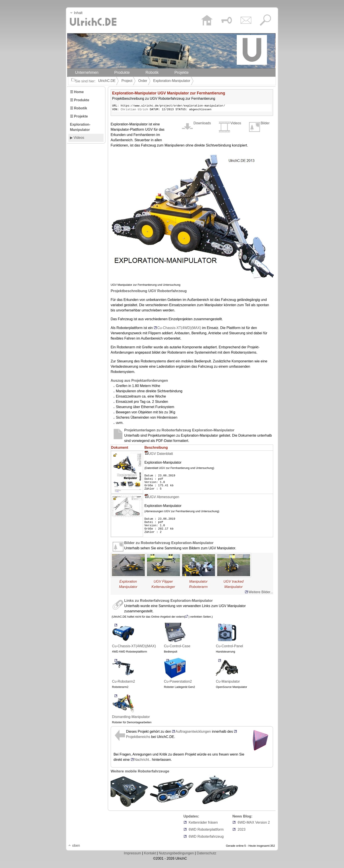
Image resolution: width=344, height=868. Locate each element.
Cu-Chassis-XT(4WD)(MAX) (179, 328)
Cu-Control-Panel (229, 642)
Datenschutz (207, 860)
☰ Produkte (80, 100)
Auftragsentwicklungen (193, 738)
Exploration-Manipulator (172, 81)
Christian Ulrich (134, 110)
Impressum (132, 860)
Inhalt (76, 13)
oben (74, 852)
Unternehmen (87, 72)
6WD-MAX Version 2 (254, 829)
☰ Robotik (79, 108)
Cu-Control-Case (177, 642)
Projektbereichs (138, 744)
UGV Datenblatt (161, 454)
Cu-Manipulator (228, 677)
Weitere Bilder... (261, 599)
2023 (242, 836)
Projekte (182, 72)
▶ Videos (77, 138)
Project (127, 81)
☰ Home (77, 92)
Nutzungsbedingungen (176, 860)
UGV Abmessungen (164, 501)
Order (143, 81)
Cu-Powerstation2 (178, 677)
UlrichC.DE (107, 81)
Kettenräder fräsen (203, 829)
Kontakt (150, 860)
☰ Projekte (79, 116)
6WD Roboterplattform (206, 836)
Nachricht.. (141, 766)
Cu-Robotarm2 (124, 677)
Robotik (152, 72)
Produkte (122, 72)
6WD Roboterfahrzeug (206, 843)
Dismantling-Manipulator (131, 712)
